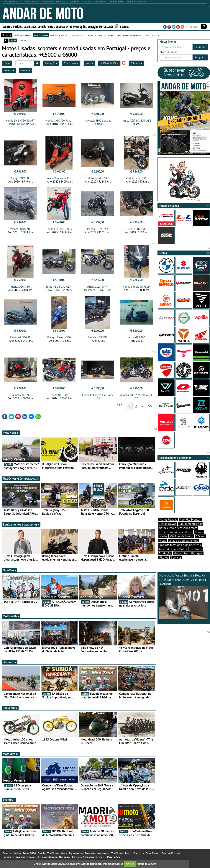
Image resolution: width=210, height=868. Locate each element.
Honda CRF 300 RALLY (59, 229)
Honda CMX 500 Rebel (59, 121)
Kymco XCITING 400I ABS (136, 121)
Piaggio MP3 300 (20, 178)
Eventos (7, 26)
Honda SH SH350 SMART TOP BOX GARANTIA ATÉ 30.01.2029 (20, 124)
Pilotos (164, 557)
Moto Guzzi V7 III (98, 178)
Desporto (10, 662)
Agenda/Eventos (190, 519)
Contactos (139, 853)
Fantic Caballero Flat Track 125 (98, 397)
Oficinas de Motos (182, 536)
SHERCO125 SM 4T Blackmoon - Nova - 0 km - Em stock (98, 290)
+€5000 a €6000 (109, 63)
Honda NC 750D (98, 337)
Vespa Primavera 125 (59, 178)
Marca (89, 63)
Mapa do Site (114, 857)
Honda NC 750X (59, 395)
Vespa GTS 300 (136, 337)
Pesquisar (200, 47)
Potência (9, 71)
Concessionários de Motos (176, 532)
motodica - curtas (155, 35)
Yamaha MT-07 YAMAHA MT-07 (136, 397)
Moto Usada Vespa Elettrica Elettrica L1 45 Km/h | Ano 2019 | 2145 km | (184, 596)
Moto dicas (11, 754)
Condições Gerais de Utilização (54, 857)
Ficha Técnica (153, 853)
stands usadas (95, 35)
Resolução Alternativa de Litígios (88, 857)
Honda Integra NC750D (136, 287)
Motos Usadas (168, 519)
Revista (124, 26)
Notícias (18, 26)
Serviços (93, 26)
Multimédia (11, 616)
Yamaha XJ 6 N (20, 395)
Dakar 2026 (30, 26)
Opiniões (10, 570)
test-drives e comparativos (130, 35)
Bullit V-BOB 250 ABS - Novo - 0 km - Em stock (59, 288)
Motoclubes (106, 26)
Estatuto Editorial (171, 853)
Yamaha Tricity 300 (20, 229)
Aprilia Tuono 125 (136, 178)
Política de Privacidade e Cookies (20, 857)
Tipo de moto (71, 63)
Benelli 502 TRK (136, 229)
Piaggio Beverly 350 (59, 337)
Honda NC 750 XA (98, 229)
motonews (109, 35)
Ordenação (51, 63)
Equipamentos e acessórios (21, 524)
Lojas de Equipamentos (183, 541)
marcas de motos (59, 35)
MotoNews (11, 433)
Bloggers (197, 553)
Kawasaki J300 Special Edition (98, 122)
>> (150, 406)
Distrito (26, 71)
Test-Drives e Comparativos (21, 478)
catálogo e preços (23, 35)
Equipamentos (64, 26)
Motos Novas (168, 524)
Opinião (42, 26)
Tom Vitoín (53, 853)
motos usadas (41, 35)
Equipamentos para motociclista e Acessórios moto (181, 526)
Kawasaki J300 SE (20, 337)
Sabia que (10, 708)
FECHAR (130, 864)
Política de (146, 864)
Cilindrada (136, 63)
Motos (51, 26)
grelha (13, 40)
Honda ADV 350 (20, 287)
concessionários (77, 35)
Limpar (7, 63)
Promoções (80, 26)
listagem (23, 40)
